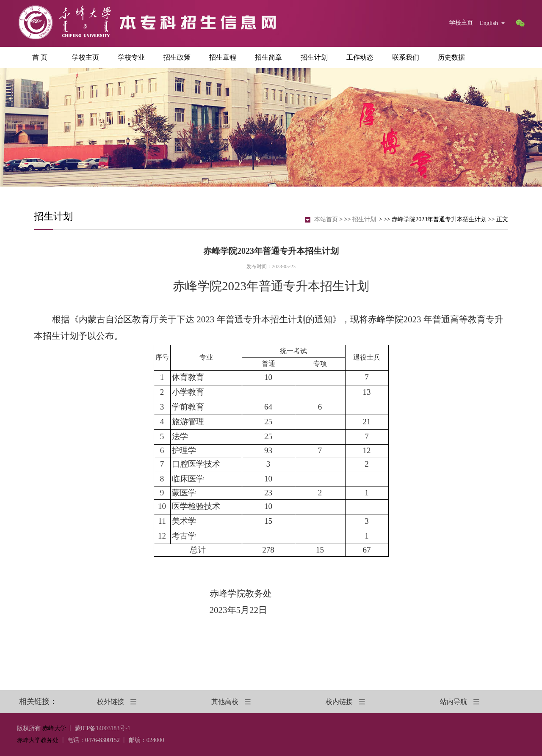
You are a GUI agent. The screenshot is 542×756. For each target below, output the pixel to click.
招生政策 (177, 57)
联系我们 (406, 57)
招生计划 (314, 57)
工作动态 (360, 57)
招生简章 (268, 57)
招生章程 (223, 57)
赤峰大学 (54, 728)
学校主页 (461, 23)
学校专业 (131, 57)
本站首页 (326, 219)
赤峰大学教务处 (38, 740)
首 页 (40, 57)
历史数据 (451, 57)
